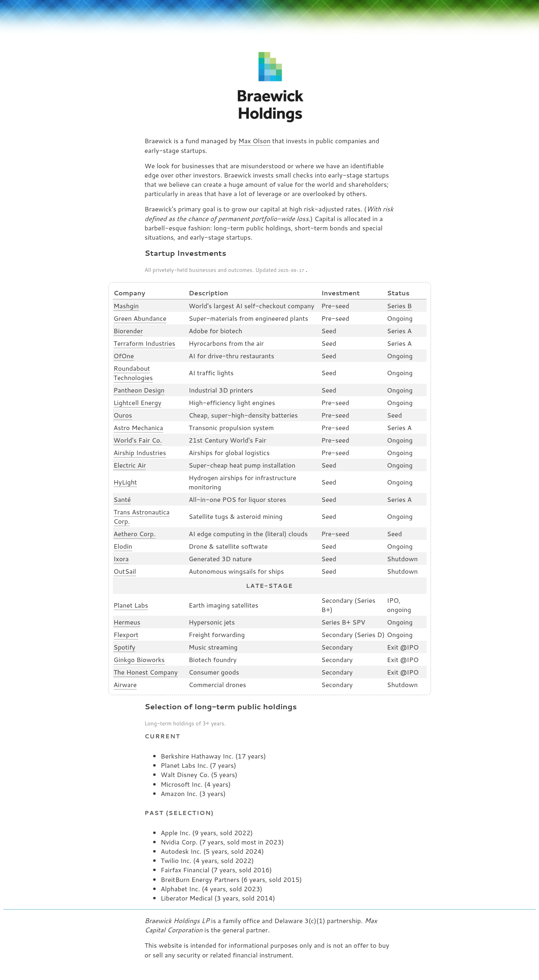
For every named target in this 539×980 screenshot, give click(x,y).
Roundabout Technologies (133, 372)
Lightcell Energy (138, 402)
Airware (125, 684)
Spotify (125, 646)
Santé (122, 498)
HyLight (125, 481)
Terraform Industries (145, 342)
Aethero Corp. (135, 533)
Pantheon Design (139, 389)
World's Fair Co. (138, 439)
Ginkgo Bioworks (139, 659)
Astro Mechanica (138, 427)
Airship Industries (140, 452)
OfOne (124, 355)
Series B (400, 305)
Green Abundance (140, 317)
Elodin (123, 545)
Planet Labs (131, 604)
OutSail (125, 570)
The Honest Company (146, 671)
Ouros (123, 414)
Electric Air (130, 464)
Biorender (128, 330)
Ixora (121, 558)
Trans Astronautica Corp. (142, 516)
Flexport (126, 634)
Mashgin (126, 305)
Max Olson (254, 141)
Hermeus (127, 621)
